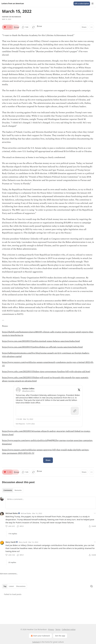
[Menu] (92, 4)
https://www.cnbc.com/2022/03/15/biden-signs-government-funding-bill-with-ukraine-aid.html (46, 372)
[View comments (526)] (25, 27)
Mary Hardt (11, 542)
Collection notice (69, 629)
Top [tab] (5, 586)
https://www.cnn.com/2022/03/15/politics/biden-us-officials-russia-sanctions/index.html (42, 347)
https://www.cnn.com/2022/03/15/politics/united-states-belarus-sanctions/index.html (41, 341)
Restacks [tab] (18, 490)
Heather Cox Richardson (11, 17)
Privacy (51, 629)
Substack (36, 642)
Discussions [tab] (21, 586)
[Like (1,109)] (8, 27)
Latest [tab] (11, 586)
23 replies (12, 562)
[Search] (91, 586)
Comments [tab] (8, 490)
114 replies (13, 534)
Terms (58, 629)
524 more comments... (9, 574)
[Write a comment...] (51, 503)
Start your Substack (40, 636)
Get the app (60, 636)
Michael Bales (12, 513)
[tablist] (13, 490)
